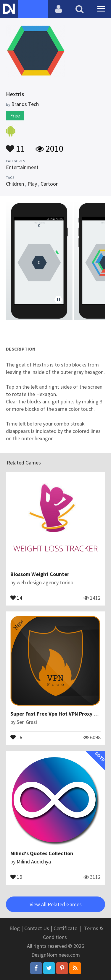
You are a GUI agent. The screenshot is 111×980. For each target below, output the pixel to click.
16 (16, 737)
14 (16, 597)
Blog (15, 928)
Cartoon (50, 184)
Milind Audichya (34, 862)
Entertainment (22, 167)
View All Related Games (56, 904)
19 (16, 876)
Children (15, 184)
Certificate (65, 928)
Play (32, 184)
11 (15, 146)
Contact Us (37, 928)
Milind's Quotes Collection (42, 853)
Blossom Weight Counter (40, 574)
